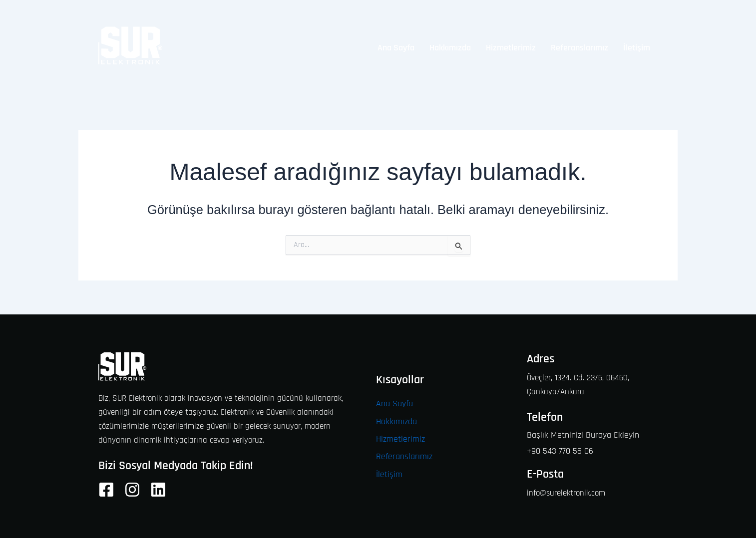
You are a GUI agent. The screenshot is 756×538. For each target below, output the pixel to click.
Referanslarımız (579, 48)
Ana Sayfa (396, 48)
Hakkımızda (450, 48)
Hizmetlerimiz (511, 48)
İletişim (637, 48)
